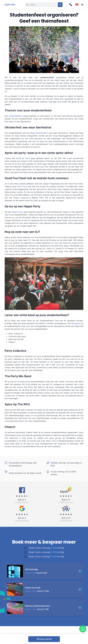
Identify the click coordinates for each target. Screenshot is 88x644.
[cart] (77, 5)
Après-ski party (23, 158)
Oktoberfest (41, 133)
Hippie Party (17, 212)
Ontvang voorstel (44, 639)
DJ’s (52, 243)
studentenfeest (15, 116)
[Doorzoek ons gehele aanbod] (60, 5)
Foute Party (22, 186)
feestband (76, 323)
